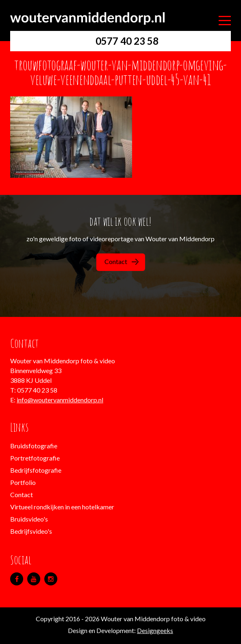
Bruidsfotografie (34, 446)
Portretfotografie (35, 458)
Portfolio (23, 482)
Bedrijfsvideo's (31, 531)
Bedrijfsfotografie (36, 470)
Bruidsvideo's (29, 519)
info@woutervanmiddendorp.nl (60, 400)
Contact (122, 261)
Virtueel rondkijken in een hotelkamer (62, 507)
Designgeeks (155, 630)
